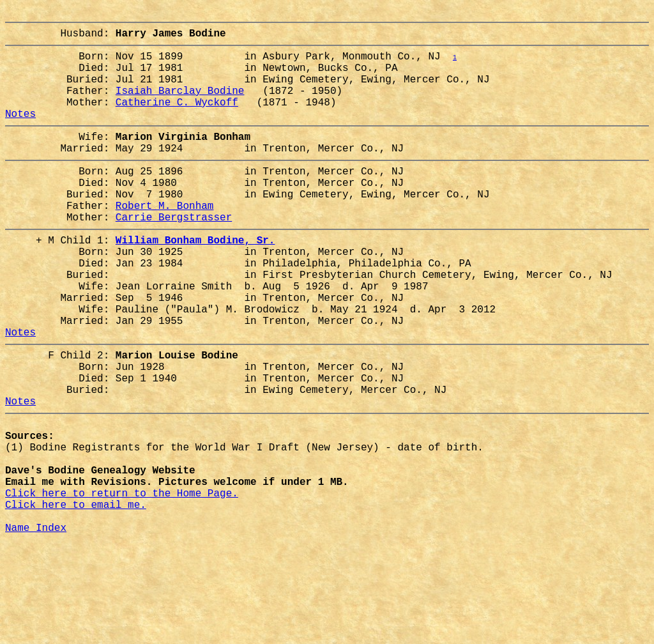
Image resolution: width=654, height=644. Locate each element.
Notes (20, 134)
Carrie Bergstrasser (174, 255)
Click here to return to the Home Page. (122, 585)
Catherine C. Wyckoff (177, 119)
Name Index (36, 627)
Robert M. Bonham (165, 241)
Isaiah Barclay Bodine (180, 105)
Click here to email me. (76, 599)
